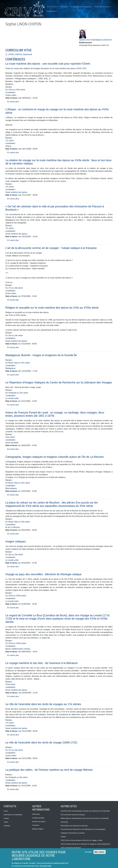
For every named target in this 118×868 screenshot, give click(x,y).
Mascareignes (11, 488)
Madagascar (10, 368)
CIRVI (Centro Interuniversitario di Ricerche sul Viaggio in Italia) (81, 840)
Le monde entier (12, 398)
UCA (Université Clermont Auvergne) (73, 815)
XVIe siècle (10, 437)
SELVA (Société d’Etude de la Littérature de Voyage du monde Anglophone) (85, 844)
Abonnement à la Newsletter (13, 815)
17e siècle (10, 141)
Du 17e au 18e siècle (14, 288)
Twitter (6, 822)
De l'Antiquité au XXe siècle (17, 393)
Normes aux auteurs (39, 822)
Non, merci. (100, 852)
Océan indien (11, 95)
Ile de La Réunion (13, 527)
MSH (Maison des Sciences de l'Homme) (74, 826)
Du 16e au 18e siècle (14, 335)
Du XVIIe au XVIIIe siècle (16, 596)
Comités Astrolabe (38, 818)
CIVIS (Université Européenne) (71, 848)
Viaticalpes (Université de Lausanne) (73, 833)
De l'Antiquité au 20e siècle (17, 777)
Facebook (7, 826)
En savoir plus (13, 102)
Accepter (88, 852)
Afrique (8, 146)
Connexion (36, 825)
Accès (6, 811)
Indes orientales (12, 443)
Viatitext (63, 837)
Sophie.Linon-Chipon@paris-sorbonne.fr (96, 40)
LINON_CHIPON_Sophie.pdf (20, 54)
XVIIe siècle (10, 684)
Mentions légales (38, 829)
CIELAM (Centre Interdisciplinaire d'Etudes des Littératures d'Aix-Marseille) (85, 811)
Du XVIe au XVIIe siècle (15, 90)
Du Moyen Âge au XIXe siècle (18, 363)
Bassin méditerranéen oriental (18, 649)
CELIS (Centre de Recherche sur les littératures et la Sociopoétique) (83, 829)
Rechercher (36, 814)
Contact (6, 818)
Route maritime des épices (16, 192)
